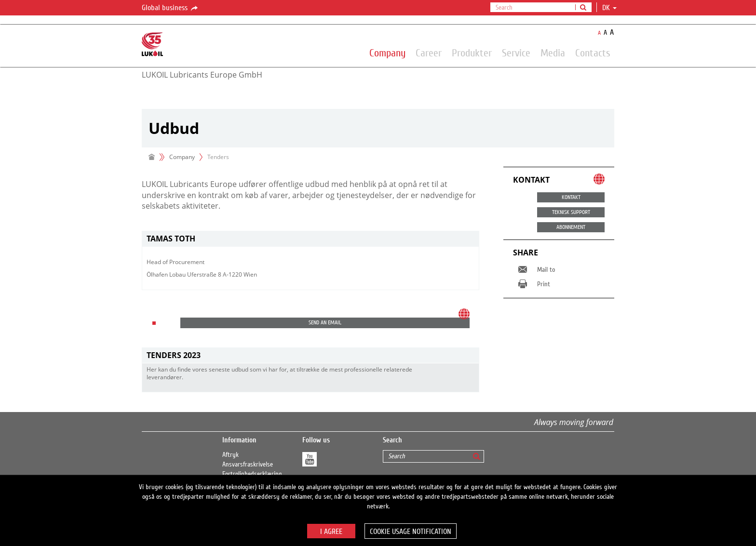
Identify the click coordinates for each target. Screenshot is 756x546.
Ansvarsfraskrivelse (248, 465)
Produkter (472, 53)
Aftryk (230, 455)
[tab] (310, 239)
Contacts (593, 53)
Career (429, 53)
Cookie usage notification (411, 532)
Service (516, 53)
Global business (170, 8)
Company (387, 53)
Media (553, 53)
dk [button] (609, 8)
